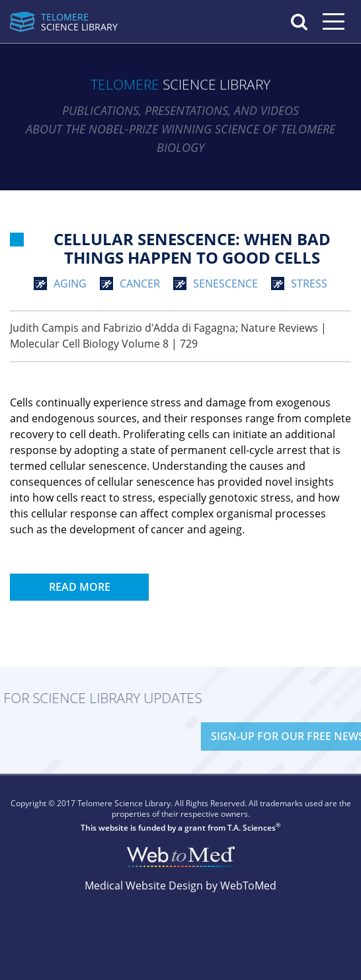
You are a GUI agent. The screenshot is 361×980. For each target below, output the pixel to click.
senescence (225, 283)
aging (70, 283)
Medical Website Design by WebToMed (180, 886)
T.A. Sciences (252, 828)
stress (309, 283)
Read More (80, 587)
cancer (140, 283)
